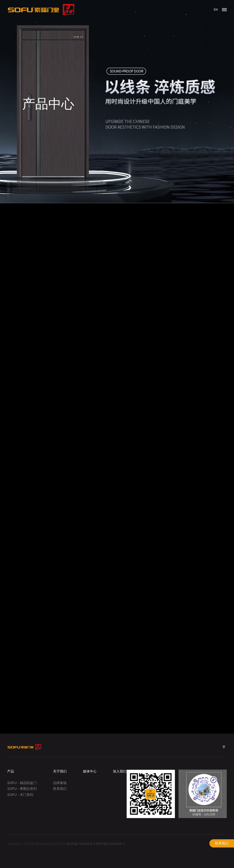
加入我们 (120, 771)
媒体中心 (90, 771)
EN (216, 10)
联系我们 (222, 843)
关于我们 (60, 771)
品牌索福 (60, 783)
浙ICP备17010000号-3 (81, 844)
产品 (11, 771)
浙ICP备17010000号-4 (110, 844)
